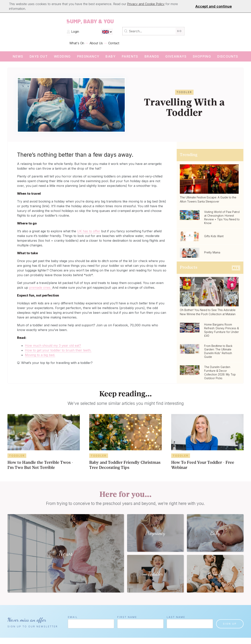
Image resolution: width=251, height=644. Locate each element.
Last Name (176, 617)
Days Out (39, 56)
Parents (130, 56)
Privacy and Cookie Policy (146, 4)
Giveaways (176, 56)
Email (73, 617)
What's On (77, 43)
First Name (127, 617)
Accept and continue (214, 6)
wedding (62, 56)
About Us (96, 43)
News (18, 56)
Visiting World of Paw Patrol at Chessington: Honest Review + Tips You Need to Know (222, 217)
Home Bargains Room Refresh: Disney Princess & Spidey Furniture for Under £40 (221, 330)
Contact (114, 43)
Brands (152, 56)
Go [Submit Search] (180, 31)
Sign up (230, 624)
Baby (110, 56)
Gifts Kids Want (214, 236)
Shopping (202, 56)
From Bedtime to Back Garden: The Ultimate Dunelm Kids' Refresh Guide (218, 351)
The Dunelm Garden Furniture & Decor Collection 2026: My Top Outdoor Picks (220, 373)
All (236, 268)
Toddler (17, 456)
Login (73, 32)
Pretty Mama (212, 252)
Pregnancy (88, 56)
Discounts (228, 56)
